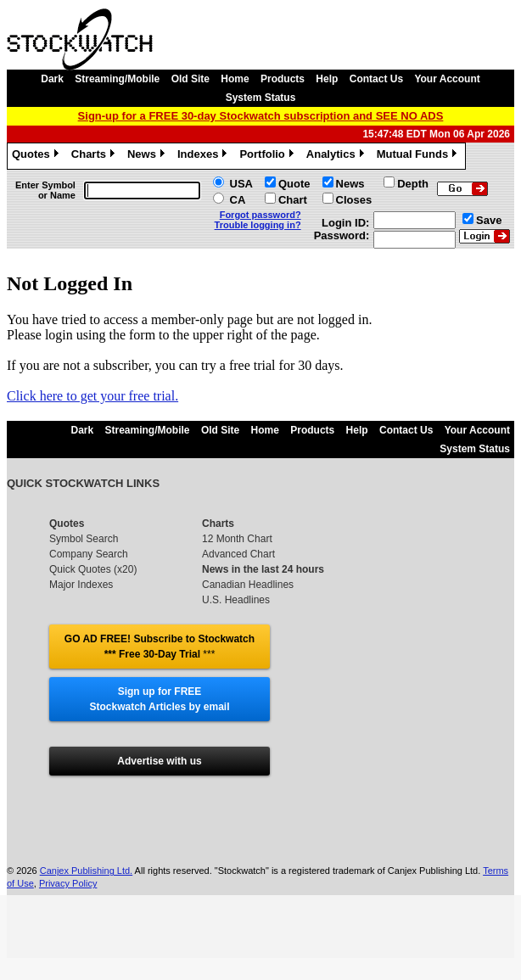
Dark (52, 79)
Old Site (190, 79)
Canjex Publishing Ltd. (86, 886)
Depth (413, 184)
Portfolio (268, 156)
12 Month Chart (237, 539)
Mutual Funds (419, 156)
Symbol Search (84, 539)
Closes (354, 200)
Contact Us (376, 79)
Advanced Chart (238, 554)
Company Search (89, 554)
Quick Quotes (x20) (93, 569)
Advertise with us (159, 761)
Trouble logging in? (258, 225)
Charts (95, 156)
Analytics (337, 156)
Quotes (37, 156)
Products (283, 79)
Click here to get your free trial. (92, 396)
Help (327, 79)
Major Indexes (81, 585)
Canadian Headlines (248, 585)
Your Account (447, 79)
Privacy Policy (68, 899)
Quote (294, 184)
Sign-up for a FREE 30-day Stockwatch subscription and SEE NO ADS (261, 116)
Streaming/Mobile (117, 79)
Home (235, 79)
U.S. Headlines (236, 600)
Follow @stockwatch (160, 792)
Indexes (204, 156)
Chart (293, 200)
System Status (261, 98)
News (148, 156)
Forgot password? (260, 215)
